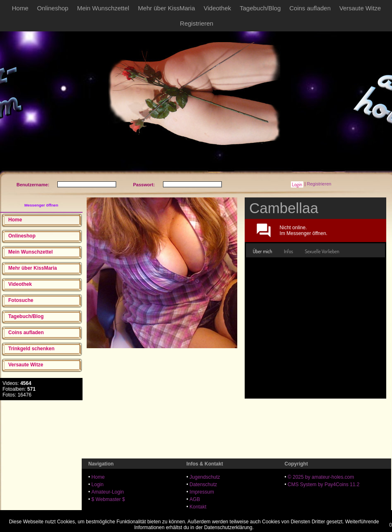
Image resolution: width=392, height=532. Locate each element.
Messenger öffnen (41, 205)
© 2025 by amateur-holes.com (321, 477)
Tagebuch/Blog (260, 8)
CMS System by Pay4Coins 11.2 (324, 484)
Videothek (217, 8)
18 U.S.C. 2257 (206, 514)
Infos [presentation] (288, 251)
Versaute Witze (360, 8)
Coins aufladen (310, 8)
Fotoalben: (19, 389)
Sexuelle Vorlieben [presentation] (322, 251)
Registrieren (197, 23)
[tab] (263, 252)
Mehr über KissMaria (166, 8)
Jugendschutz (205, 477)
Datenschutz (203, 484)
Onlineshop (53, 8)
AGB (195, 499)
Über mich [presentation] (263, 251)
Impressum (202, 492)
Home (20, 8)
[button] (297, 184)
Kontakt (198, 507)
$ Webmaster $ (108, 499)
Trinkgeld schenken (31, 349)
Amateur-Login (108, 492)
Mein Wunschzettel (103, 8)
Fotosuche (21, 300)
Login (98, 484)
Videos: (17, 383)
